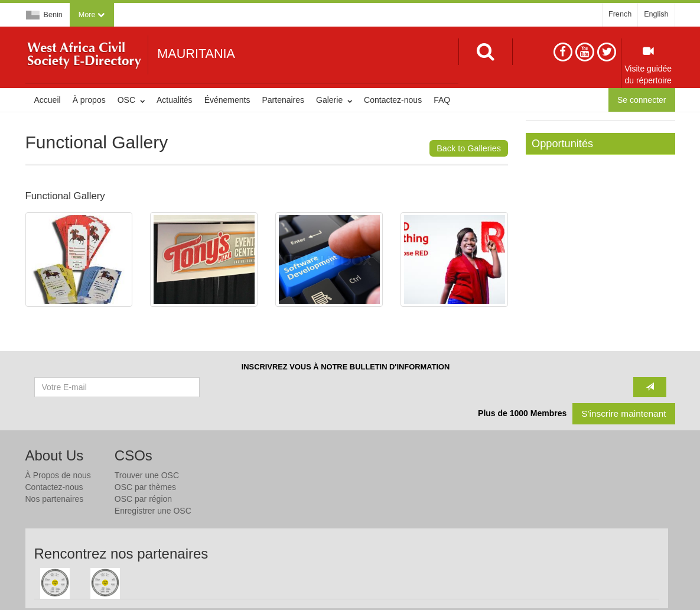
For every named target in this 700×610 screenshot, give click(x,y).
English (656, 14)
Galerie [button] (334, 100)
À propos (89, 100)
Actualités (175, 100)
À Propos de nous (58, 475)
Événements (227, 100)
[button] (92, 15)
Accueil (48, 100)
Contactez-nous (393, 100)
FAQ (442, 100)
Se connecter (642, 100)
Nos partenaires (55, 499)
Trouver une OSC (147, 475)
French (620, 14)
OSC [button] (131, 100)
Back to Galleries (469, 148)
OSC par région (143, 499)
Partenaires (283, 100)
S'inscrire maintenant (624, 413)
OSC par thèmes (145, 487)
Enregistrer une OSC (153, 511)
